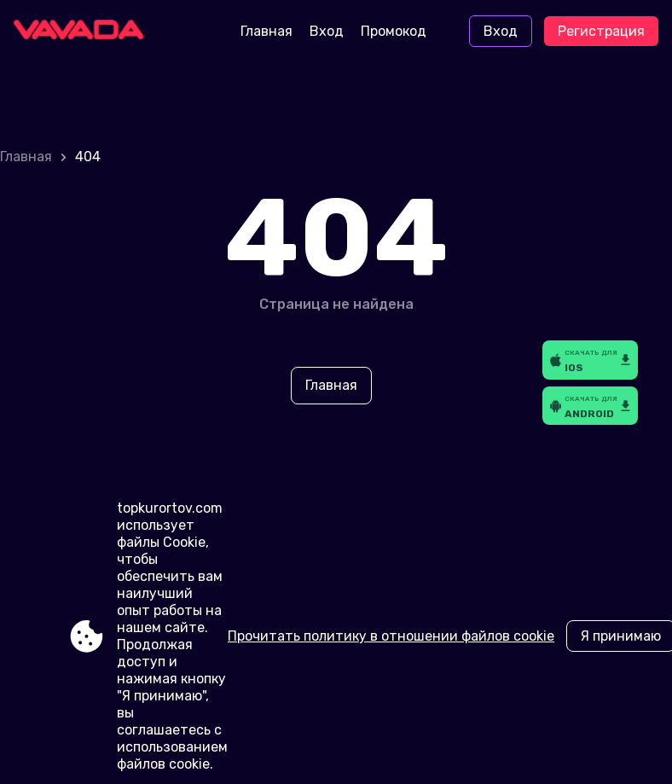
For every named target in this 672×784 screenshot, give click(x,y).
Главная (266, 31)
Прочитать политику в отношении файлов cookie (391, 636)
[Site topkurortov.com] (85, 32)
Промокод (394, 31)
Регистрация (601, 31)
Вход (327, 31)
